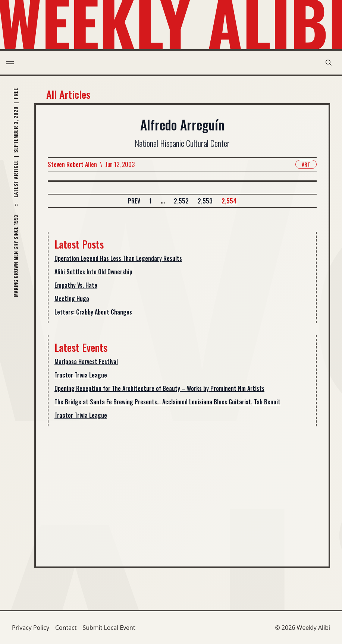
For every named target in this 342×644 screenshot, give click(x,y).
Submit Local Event (109, 628)
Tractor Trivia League (81, 375)
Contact (66, 628)
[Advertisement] (182, 490)
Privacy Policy (31, 628)
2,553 (205, 201)
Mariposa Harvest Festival (86, 362)
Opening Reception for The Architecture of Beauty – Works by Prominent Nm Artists (159, 388)
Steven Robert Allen (72, 164)
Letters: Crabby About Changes (93, 312)
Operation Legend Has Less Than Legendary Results (118, 258)
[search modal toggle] (329, 63)
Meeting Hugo (72, 299)
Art (306, 164)
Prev (134, 201)
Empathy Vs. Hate (76, 285)
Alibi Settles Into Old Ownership (93, 272)
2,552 (181, 201)
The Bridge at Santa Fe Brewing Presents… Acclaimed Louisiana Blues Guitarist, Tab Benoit (167, 402)
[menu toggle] (10, 63)
